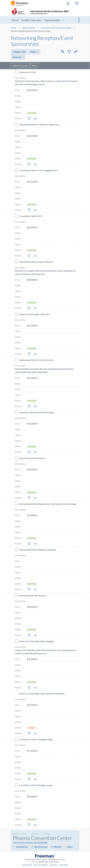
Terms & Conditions (41, 865)
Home (15, 20)
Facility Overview (31, 20)
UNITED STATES (19, 834)
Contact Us (53, 865)
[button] (69, 3)
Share (34, 66)
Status (34, 52)
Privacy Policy (27, 865)
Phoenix (47, 834)
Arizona (34, 834)
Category (19, 52)
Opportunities (52, 20)
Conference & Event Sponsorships (56, 28)
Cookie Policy (64, 865)
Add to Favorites (20, 66)
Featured (18, 57)
